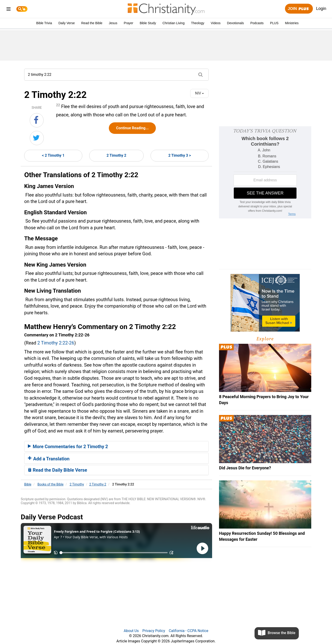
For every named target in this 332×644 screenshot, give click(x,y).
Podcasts (257, 23)
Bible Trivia (44, 23)
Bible (28, 484)
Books (51, 484)
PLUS (274, 23)
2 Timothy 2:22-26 (56, 343)
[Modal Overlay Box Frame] (265, 172)
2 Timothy (77, 484)
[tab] (116, 446)
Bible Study (148, 23)
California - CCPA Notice (189, 631)
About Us (131, 631)
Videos (216, 23)
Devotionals (236, 23)
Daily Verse (67, 23)
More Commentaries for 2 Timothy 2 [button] (68, 447)
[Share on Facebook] (37, 120)
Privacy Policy (154, 631)
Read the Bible (92, 23)
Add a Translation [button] (49, 459)
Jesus (113, 23)
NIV (199, 93)
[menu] (9, 10)
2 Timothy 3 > (180, 155)
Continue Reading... (132, 128)
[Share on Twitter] (37, 138)
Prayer (129, 23)
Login (321, 9)
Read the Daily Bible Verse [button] (58, 470)
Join (299, 9)
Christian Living (174, 23)
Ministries (292, 23)
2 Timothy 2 (116, 155)
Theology (198, 23)
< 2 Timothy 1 (53, 155)
